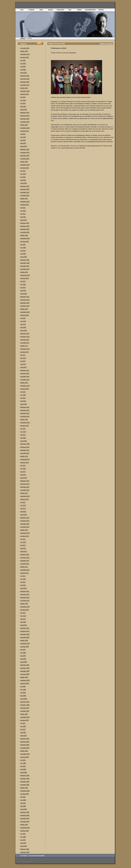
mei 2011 (23, 582)
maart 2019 (24, 294)
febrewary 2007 (25, 739)
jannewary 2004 (25, 852)
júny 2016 (23, 395)
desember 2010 (25, 597)
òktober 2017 (24, 346)
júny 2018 (23, 321)
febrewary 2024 (25, 113)
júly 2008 (23, 686)
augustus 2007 (25, 720)
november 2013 (25, 490)
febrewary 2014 (25, 481)
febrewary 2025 (25, 76)
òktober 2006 (24, 751)
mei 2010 (23, 619)
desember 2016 (25, 377)
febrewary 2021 (25, 223)
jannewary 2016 (25, 410)
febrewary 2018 (25, 334)
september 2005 (25, 791)
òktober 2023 (24, 125)
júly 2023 (23, 134)
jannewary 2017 (25, 373)
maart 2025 (24, 73)
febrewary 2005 (25, 812)
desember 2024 (25, 82)
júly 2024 (23, 97)
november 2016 (25, 380)
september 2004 (25, 828)
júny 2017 (23, 358)
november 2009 (25, 637)
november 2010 (25, 601)
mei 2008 (23, 693)
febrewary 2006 (25, 775)
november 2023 (25, 122)
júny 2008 (23, 690)
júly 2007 (23, 723)
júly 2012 (23, 539)
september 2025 (25, 54)
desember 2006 (25, 745)
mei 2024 (23, 103)
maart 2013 (24, 515)
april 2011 (23, 585)
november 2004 (25, 822)
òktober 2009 (24, 640)
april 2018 (23, 327)
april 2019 (23, 291)
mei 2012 (23, 545)
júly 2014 (23, 466)
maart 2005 (24, 809)
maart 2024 (24, 110)
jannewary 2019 (25, 300)
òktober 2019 (24, 272)
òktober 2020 (24, 235)
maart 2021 (24, 220)
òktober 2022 (24, 162)
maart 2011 (24, 588)
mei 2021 (23, 214)
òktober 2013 (24, 493)
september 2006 (25, 754)
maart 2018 (24, 330)
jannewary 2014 (25, 484)
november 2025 (25, 48)
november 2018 (25, 306)
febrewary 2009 (25, 665)
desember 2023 (25, 119)
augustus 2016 (25, 389)
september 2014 (25, 459)
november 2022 (25, 159)
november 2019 (25, 269)
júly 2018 (23, 318)
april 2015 (23, 438)
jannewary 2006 (25, 779)
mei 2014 (23, 472)
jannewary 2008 (25, 705)
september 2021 (25, 202)
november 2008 (25, 674)
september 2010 (25, 607)
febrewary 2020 (25, 260)
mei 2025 (23, 67)
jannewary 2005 (25, 815)
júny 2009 (23, 653)
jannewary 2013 (25, 521)
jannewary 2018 (25, 337)
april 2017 (23, 364)
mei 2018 (23, 324)
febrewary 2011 (25, 591)
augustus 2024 (25, 94)
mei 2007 (23, 729)
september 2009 (25, 644)
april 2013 (23, 512)
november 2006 (25, 748)
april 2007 (23, 733)
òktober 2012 (24, 530)
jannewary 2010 (25, 631)
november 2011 (25, 564)
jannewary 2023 (25, 152)
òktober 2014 (24, 456)
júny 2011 (23, 579)
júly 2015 (23, 429)
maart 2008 (24, 699)
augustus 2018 (25, 315)
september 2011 (25, 570)
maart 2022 (24, 183)
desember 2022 (25, 156)
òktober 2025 (24, 51)
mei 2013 (23, 508)
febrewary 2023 (25, 149)
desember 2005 (25, 782)
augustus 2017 (25, 352)
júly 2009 (23, 650)
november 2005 (25, 785)
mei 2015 (23, 435)
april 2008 (23, 696)
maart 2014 (24, 478)
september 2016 (25, 386)
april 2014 (23, 475)
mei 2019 (23, 288)
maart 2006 (24, 772)
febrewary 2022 (25, 186)
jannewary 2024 (25, 116)
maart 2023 (24, 146)
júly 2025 (23, 60)
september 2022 (25, 165)
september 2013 (25, 496)
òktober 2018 (24, 309)
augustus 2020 (25, 241)
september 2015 (25, 423)
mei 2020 (23, 251)
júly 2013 (23, 502)
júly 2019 (23, 281)
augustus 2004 (25, 831)
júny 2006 (23, 763)
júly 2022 (23, 171)
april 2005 (23, 806)
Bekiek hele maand (106, 44)
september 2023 (25, 128)
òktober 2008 (24, 677)
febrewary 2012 (25, 555)
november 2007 (25, 711)
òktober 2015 (24, 419)
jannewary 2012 (25, 558)
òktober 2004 (24, 825)
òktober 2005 (24, 788)
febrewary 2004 (25, 849)
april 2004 (23, 843)
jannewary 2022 (25, 189)
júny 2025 (23, 63)
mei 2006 (23, 766)
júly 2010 (23, 613)
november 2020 (25, 232)
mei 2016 (23, 398)
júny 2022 (23, 174)
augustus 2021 (25, 205)
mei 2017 (23, 361)
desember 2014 (25, 450)
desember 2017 (25, 340)
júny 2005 (23, 800)
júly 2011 (23, 576)
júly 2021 (23, 208)
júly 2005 (23, 797)
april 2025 (23, 70)
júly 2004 (23, 834)
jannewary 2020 (25, 263)
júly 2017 (23, 355)
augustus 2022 (25, 168)
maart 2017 (24, 367)
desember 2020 (25, 229)
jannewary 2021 (25, 226)
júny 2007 (23, 726)
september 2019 (25, 275)
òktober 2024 (24, 88)
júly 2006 (23, 760)
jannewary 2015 (25, 447)
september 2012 (25, 533)
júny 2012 (23, 542)
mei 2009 (23, 656)
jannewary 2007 (25, 742)
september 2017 (25, 349)
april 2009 (23, 659)
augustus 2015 (25, 426)
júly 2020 (23, 245)
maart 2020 (24, 257)
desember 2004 (25, 818)
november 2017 (25, 343)
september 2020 (25, 238)
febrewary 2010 (25, 628)
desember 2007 (25, 708)
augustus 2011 (25, 573)
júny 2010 (23, 616)
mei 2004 (23, 840)
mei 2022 (23, 177)
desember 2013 (25, 487)
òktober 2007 (24, 714)
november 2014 (25, 453)
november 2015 (25, 416)
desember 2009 (25, 634)
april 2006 (23, 769)
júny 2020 (23, 248)
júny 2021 (23, 211)
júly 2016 (23, 392)
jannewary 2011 (25, 594)
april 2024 (23, 106)
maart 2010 (24, 625)
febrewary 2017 (25, 370)
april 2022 (23, 180)
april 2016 (23, 401)
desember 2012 (25, 524)
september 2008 (25, 680)
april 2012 (23, 548)
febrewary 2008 (25, 702)
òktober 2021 (24, 199)
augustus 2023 (25, 131)
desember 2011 (25, 561)
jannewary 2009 (25, 668)
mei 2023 (23, 140)
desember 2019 (25, 266)
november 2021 (25, 195)
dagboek (23, 38)
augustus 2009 (25, 647)
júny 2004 (23, 837)
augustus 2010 (25, 610)
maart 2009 (24, 662)
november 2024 (25, 85)
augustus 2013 (25, 499)
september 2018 (25, 312)
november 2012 (25, 527)
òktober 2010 (24, 604)
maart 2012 (24, 551)
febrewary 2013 (25, 518)
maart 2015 (24, 441)
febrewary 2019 (25, 297)
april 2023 (23, 143)
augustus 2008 (25, 683)
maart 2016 (24, 404)
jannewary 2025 (25, 79)
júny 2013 (23, 505)
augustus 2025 (25, 57)
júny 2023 (23, 137)
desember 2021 (25, 192)
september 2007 (25, 717)
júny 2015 (23, 432)
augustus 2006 (25, 757)
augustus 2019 (25, 278)
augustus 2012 (25, 536)
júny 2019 (23, 284)
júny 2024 (23, 100)
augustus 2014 (25, 462)
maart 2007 (24, 736)
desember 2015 (25, 413)
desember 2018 (25, 303)
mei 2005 (23, 803)
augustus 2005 (25, 794)
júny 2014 (23, 469)
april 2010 (23, 622)
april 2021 (23, 217)
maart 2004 (24, 846)
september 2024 (25, 91)
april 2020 (23, 254)
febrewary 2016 (25, 407)
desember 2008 (25, 671)
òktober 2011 (24, 567)
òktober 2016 (24, 383)
